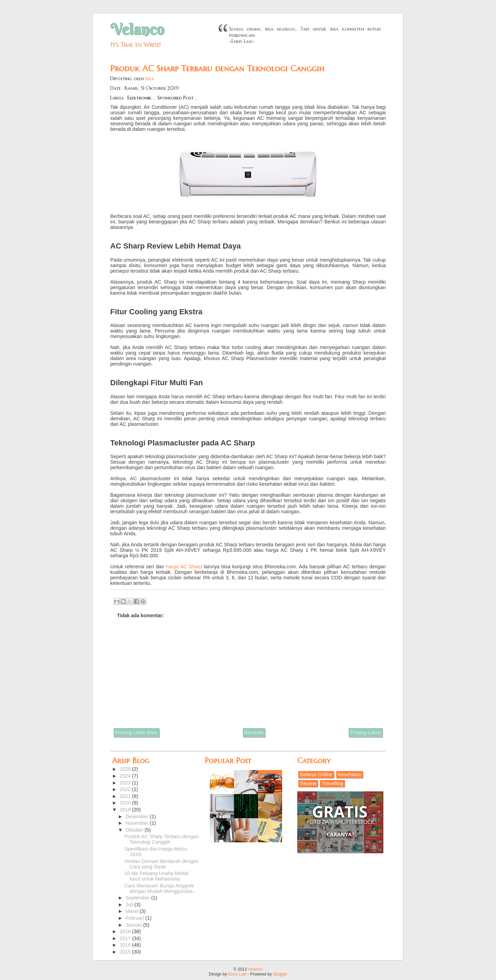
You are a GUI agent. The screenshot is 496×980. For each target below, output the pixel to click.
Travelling (332, 783)
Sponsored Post (175, 98)
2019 (126, 810)
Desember (138, 816)
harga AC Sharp (184, 567)
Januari (135, 925)
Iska (149, 78)
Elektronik (139, 98)
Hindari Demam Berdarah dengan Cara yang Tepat (161, 864)
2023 (126, 783)
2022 (126, 789)
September (138, 898)
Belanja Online (316, 774)
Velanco (137, 29)
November (138, 823)
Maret (133, 911)
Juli (130, 905)
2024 (126, 776)
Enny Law (237, 974)
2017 (126, 938)
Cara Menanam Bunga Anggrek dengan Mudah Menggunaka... (161, 888)
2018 (126, 931)
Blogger (280, 974)
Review (308, 783)
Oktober (135, 830)
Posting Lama (365, 733)
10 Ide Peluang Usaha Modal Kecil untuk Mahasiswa (156, 876)
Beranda (254, 733)
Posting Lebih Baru (136, 733)
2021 (126, 796)
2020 (126, 803)
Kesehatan (350, 774)
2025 (126, 769)
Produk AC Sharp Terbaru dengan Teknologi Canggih (162, 839)
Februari (136, 918)
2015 (126, 952)
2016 (126, 945)
